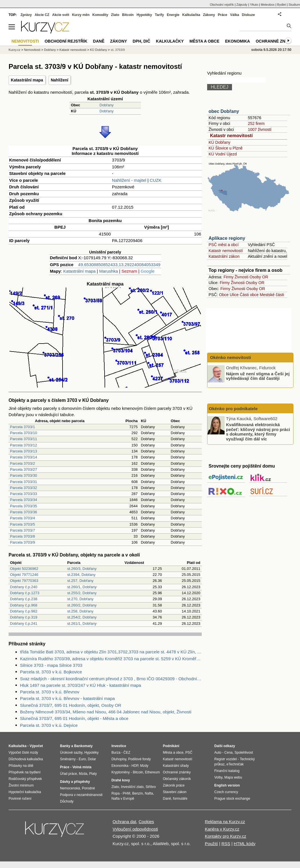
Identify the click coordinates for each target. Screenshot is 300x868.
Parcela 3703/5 (22, 524)
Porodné (88, 788)
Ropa (116, 793)
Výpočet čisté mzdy (23, 753)
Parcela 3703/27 (24, 469)
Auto (218, 753)
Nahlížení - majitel (129, 180)
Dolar (92, 759)
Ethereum (152, 772)
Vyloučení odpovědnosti (135, 829)
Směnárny (68, 759)
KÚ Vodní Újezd (223, 154)
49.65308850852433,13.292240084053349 (119, 265)
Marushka (109, 271)
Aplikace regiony (227, 238)
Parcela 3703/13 (24, 451)
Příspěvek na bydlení (25, 772)
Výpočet (36, 746)
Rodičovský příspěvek (25, 779)
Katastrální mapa (27, 80)
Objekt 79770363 (24, 581)
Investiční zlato (132, 787)
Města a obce (204, 41)
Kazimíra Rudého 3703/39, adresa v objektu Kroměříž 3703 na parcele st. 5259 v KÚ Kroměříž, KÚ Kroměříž (111, 659)
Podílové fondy (139, 759)
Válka (234, 15)
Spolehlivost (244, 753)
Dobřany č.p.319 (24, 617)
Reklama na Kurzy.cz (225, 822)
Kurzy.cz (14, 50)
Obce (224, 295)
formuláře (180, 799)
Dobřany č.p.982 (24, 611)
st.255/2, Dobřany (82, 593)
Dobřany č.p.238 (24, 599)
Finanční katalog (227, 771)
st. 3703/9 (118, 50)
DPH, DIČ (141, 41)
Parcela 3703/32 (24, 488)
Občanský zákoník (177, 779)
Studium (294, 5)
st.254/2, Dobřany (82, 617)
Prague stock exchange (232, 799)
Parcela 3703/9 (22, 542)
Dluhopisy (119, 759)
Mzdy (144, 766)
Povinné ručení (20, 799)
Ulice (234, 295)
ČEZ (127, 753)
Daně (99, 41)
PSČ (189, 753)
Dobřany (106, 105)
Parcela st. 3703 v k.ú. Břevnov (50, 692)
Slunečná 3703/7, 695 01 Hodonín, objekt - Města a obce (74, 718)
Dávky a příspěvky (75, 782)
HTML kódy (245, 844)
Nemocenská (70, 788)
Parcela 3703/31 (24, 482)
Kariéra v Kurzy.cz (222, 829)
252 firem (256, 123)
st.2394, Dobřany (81, 575)
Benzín (138, 793)
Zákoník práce (174, 785)
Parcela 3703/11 (24, 439)
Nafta (149, 793)
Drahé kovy (121, 780)
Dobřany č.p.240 (24, 587)
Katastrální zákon (224, 256)
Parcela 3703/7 (22, 530)
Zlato (115, 15)
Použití (211, 844)
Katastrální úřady (176, 766)
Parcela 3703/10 (24, 433)
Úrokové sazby (71, 753)
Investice (119, 746)
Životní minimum (21, 785)
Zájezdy (242, 5)
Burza (116, 753)
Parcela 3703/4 (22, 518)
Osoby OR (259, 277)
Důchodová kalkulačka (26, 759)
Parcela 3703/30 (24, 475)
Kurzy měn (81, 15)
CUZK (156, 180)
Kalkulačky (170, 41)
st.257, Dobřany (80, 581)
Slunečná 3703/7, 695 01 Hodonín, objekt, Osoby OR (71, 705)
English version (227, 785)
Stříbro (151, 787)
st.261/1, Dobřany (82, 623)
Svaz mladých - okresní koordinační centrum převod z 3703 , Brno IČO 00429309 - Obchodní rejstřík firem (111, 679)
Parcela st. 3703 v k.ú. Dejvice (49, 725)
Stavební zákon (175, 792)
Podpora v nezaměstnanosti (81, 795)
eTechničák (235, 764)
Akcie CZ (42, 15)
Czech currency (226, 792)
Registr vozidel (226, 759)
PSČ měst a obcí (224, 245)
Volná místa (82, 767)
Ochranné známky (276, 41)
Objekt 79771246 (24, 575)
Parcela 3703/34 (24, 500)
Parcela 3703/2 (22, 463)
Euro (82, 759)
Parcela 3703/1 (22, 427)
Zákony (209, 15)
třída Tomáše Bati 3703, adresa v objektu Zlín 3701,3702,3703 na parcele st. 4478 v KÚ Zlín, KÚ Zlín (111, 652)
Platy (93, 774)
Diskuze (248, 15)
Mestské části (272, 295)
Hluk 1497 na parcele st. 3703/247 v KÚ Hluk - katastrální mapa (81, 685)
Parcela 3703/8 (22, 536)
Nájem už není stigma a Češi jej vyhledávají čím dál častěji (258, 376)
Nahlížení (60, 80)
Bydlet (282, 5)
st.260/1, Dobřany (82, 587)
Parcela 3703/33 (24, 494)
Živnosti (241, 277)
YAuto (254, 5)
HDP (135, 766)
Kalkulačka (191, 15)
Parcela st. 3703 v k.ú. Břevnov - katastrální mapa (67, 698)
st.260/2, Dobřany (82, 605)
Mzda (83, 774)
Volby (218, 777)
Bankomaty (83, 746)
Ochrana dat (124, 822)
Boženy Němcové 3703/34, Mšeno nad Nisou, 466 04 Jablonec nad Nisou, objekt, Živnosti (106, 712)
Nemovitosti (32, 50)
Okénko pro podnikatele (233, 409)
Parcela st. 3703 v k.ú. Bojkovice (51, 672)
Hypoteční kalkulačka (25, 792)
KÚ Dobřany (219, 142)
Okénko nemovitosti (230, 357)
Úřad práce (68, 774)
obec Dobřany (224, 111)
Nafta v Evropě (123, 799)
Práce (223, 15)
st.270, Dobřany (80, 599)
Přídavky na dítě (21, 766)
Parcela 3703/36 (24, 512)
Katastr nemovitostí (231, 136)
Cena (228, 753)
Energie (173, 15)
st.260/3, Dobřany (82, 569)
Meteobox (268, 5)
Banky (65, 746)
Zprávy (26, 15)
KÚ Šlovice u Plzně (226, 148)
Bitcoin (128, 15)
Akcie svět (61, 15)
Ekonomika (238, 41)
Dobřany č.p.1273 (25, 593)
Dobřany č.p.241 (24, 623)
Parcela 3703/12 (24, 445)
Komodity (100, 15)
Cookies (146, 822)
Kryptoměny (121, 772)
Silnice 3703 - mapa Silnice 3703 (51, 665)
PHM (126, 793)
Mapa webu (233, 777)
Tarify (159, 15)
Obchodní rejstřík (222, 5)
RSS (226, 844)
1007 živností (260, 129)
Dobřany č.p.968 (24, 605)
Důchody (67, 801)
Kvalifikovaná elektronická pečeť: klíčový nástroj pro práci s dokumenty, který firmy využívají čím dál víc (258, 432)
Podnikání (171, 746)
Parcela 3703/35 (24, 506)
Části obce (249, 295)
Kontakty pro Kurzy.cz (226, 836)
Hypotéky (144, 15)
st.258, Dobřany (80, 611)
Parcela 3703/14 (24, 457)
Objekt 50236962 (24, 569)
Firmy (228, 277)
